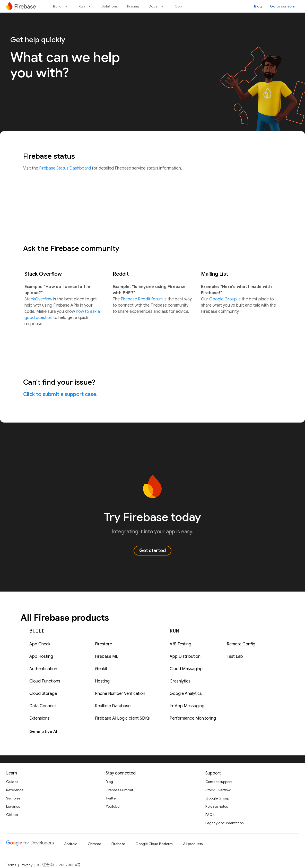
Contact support (219, 782)
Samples (13, 798)
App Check (40, 644)
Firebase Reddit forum (142, 299)
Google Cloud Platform (154, 844)
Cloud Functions (45, 681)
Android (71, 844)
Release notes (217, 806)
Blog (258, 6)
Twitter (111, 798)
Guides (12, 782)
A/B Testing (180, 644)
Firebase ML (107, 656)
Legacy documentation (225, 823)
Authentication (43, 669)
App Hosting (41, 656)
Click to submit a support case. (60, 394)
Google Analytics (186, 694)
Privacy (27, 865)
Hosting (102, 681)
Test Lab (235, 656)
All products (193, 844)
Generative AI (43, 732)
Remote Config (241, 644)
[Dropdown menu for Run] (91, 6)
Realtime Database (113, 706)
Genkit (101, 669)
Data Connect (43, 706)
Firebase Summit (119, 790)
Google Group (224, 299)
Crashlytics (180, 681)
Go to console (282, 6)
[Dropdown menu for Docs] (164, 6)
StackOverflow (39, 299)
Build (57, 6)
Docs (153, 6)
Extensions (40, 718)
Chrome (94, 844)
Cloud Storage (43, 694)
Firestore (103, 644)
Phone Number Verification (120, 694)
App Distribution (185, 656)
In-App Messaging (187, 706)
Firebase (118, 844)
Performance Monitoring (193, 718)
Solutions (110, 6)
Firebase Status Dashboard (66, 168)
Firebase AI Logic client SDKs (122, 718)
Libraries (13, 806)
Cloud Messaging (186, 669)
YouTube (113, 806)
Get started (152, 551)
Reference (15, 790)
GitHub (12, 815)
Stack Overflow (218, 790)
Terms (11, 865)
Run (82, 6)
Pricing (133, 6)
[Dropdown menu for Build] (68, 6)
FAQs (210, 815)
